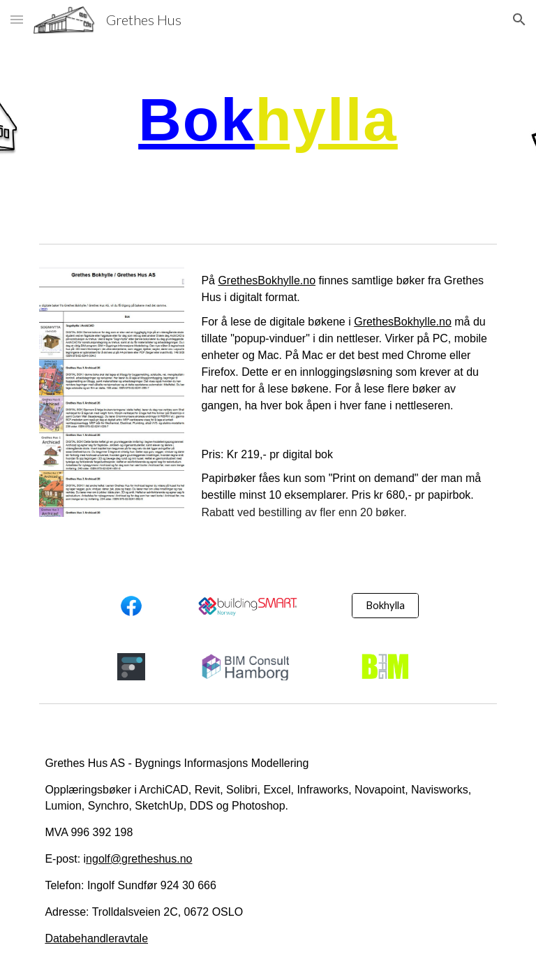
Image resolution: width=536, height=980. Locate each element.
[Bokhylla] (385, 605)
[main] (268, 119)
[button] (17, 19)
